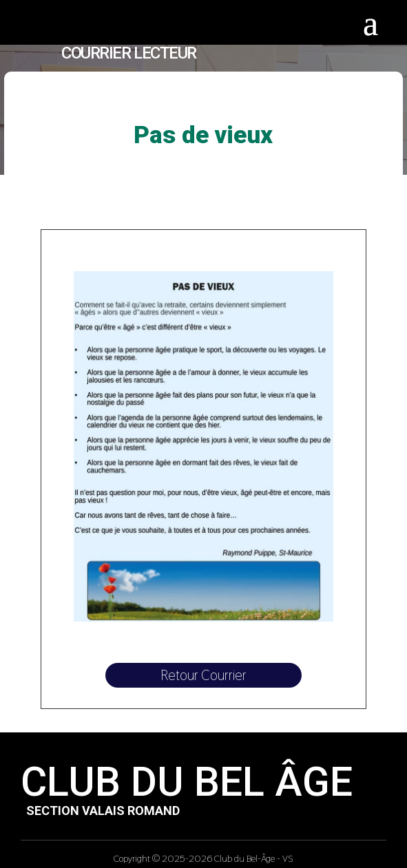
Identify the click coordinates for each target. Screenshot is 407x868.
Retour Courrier (203, 675)
